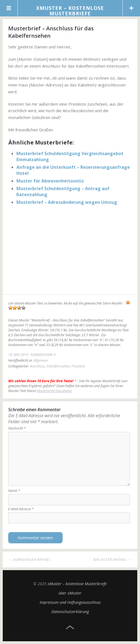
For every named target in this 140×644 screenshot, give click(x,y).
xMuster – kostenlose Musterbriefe (70, 11)
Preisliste (78, 366)
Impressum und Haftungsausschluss (70, 602)
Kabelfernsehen (58, 366)
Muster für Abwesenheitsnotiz (50, 181)
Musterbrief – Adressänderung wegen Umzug (67, 202)
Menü (9, 8)
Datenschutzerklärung (70, 612)
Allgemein (41, 360)
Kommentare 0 (43, 355)
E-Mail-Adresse (21, 509)
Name (14, 491)
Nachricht (17, 428)
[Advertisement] (70, 251)
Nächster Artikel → (113, 559)
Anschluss (37, 366)
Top (70, 628)
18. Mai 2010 (18, 355)
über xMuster (70, 593)
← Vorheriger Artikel (30, 559)
